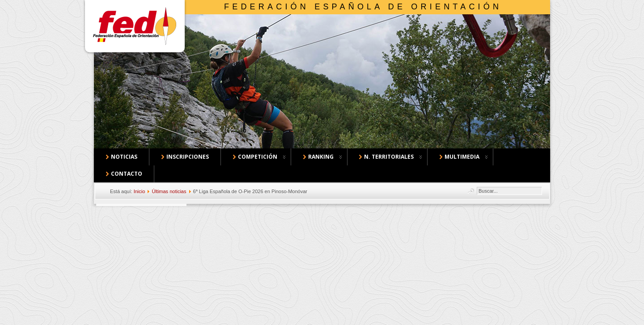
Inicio (140, 191)
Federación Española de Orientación (363, 7)
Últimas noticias (169, 191)
